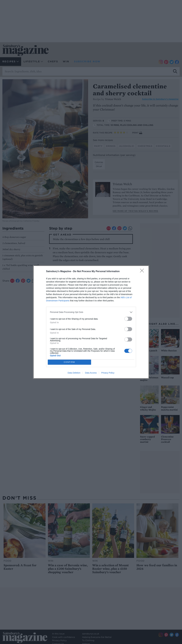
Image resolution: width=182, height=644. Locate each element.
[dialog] (91, 322)
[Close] (143, 272)
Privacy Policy (108, 373)
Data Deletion (74, 373)
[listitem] (91, 312)
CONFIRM (69, 362)
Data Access (91, 373)
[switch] (128, 319)
